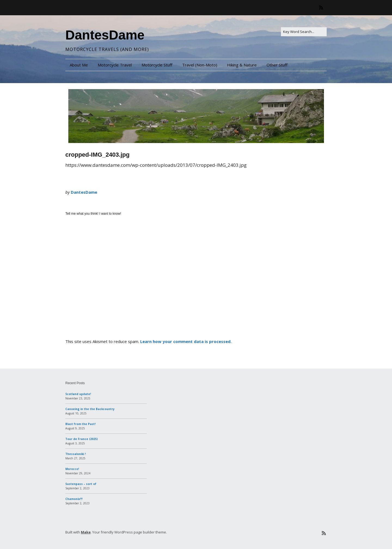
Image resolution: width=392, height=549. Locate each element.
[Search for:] (304, 32)
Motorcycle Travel (115, 65)
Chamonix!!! (74, 499)
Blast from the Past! (80, 424)
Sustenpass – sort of (81, 484)
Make (86, 532)
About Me (79, 65)
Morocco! (72, 469)
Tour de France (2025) (82, 439)
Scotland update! (78, 394)
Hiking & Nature (242, 65)
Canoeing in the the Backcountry (90, 409)
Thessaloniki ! (76, 454)
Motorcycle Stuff (157, 65)
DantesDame (105, 35)
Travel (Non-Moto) (200, 65)
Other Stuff (277, 65)
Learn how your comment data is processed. (186, 341)
